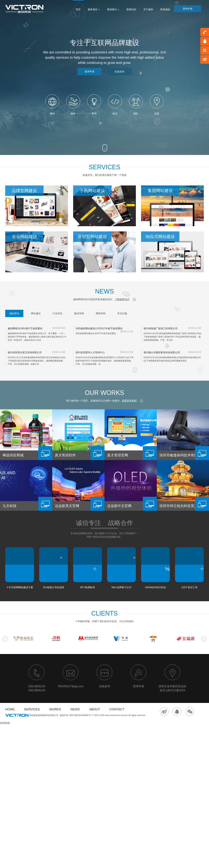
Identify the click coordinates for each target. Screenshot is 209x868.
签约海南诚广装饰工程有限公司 (161, 328)
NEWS (75, 709)
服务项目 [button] (94, 9)
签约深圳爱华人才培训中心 (90, 352)
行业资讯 (57, 313)
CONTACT (117, 709)
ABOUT (95, 709)
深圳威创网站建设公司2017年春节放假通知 (99, 328)
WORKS (55, 709)
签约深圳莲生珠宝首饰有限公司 (25, 352)
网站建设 (36, 313)
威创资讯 (14, 313)
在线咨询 (119, 72)
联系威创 (165, 9)
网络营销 (101, 313)
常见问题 (122, 313)
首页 (78, 9)
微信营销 (79, 313)
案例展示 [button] (113, 9)
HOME (10, 709)
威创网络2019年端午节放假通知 (25, 328)
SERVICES (32, 709)
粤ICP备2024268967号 (80, 715)
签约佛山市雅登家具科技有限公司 (162, 352)
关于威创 (148, 9)
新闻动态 (131, 9)
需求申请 (188, 9)
